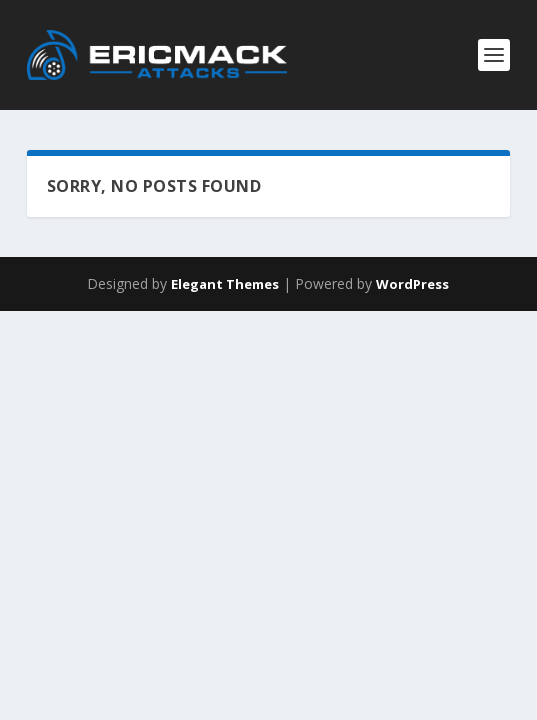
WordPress (412, 284)
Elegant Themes (225, 284)
